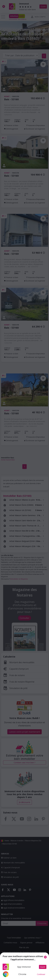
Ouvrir (43, 967)
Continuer (41, 974)
